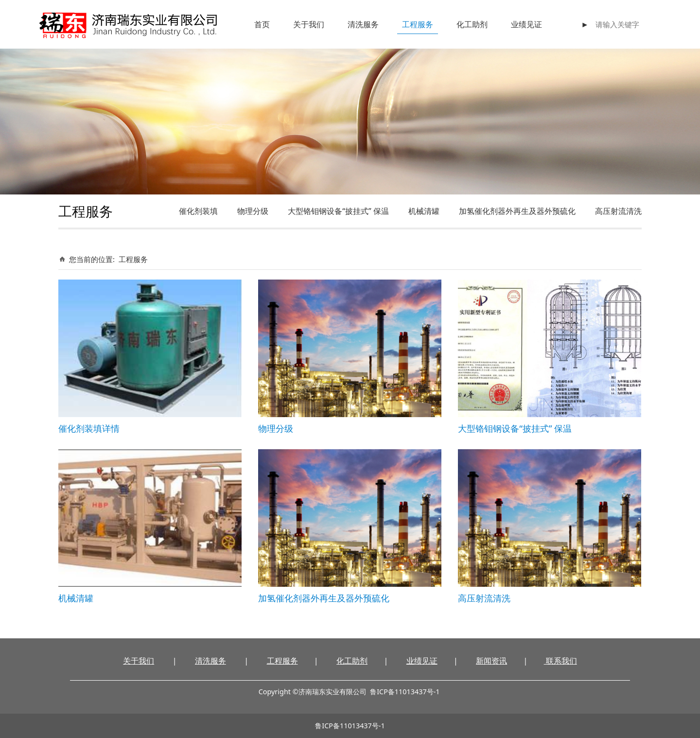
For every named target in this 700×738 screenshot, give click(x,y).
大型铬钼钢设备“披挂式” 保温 (338, 211)
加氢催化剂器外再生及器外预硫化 (517, 211)
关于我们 (309, 24)
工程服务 (418, 24)
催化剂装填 (198, 211)
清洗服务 (363, 24)
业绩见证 (526, 24)
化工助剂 (472, 24)
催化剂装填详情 (89, 428)
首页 (262, 24)
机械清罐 (424, 211)
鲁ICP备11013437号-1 (350, 726)
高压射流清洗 (618, 211)
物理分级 (253, 211)
